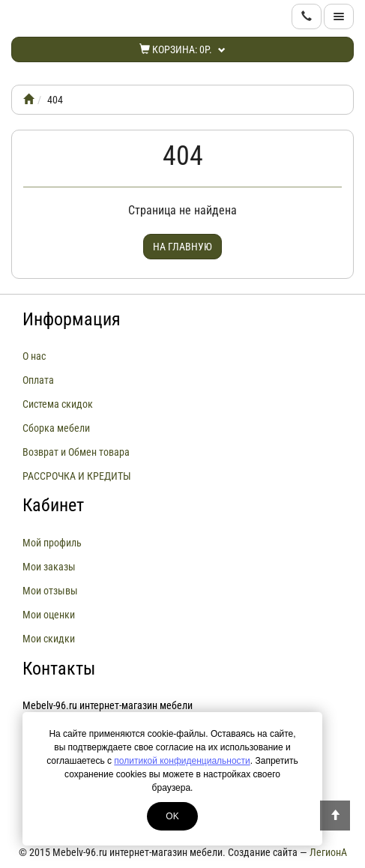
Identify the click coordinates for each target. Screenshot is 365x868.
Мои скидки (49, 639)
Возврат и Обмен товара (76, 452)
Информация (72, 319)
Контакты (59, 669)
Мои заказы (49, 567)
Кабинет (53, 505)
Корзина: (182, 49)
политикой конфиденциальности (182, 761)
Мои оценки (49, 615)
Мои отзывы (50, 591)
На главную (182, 247)
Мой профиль (52, 543)
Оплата (38, 380)
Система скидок (58, 404)
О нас (34, 356)
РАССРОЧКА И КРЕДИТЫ (77, 476)
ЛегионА (328, 852)
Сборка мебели (56, 428)
